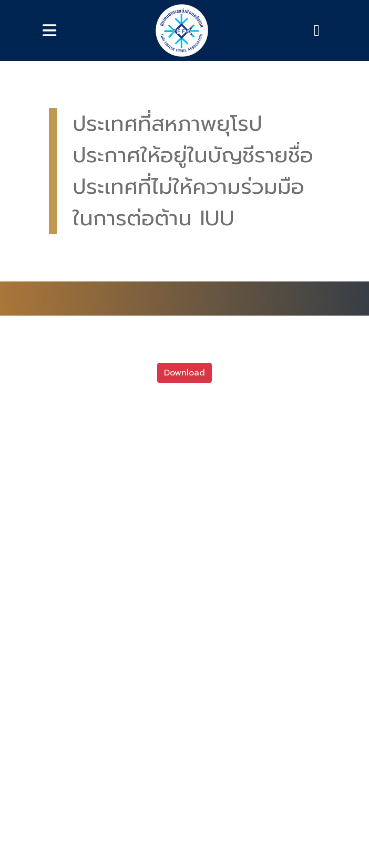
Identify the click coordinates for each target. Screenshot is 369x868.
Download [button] (184, 373)
